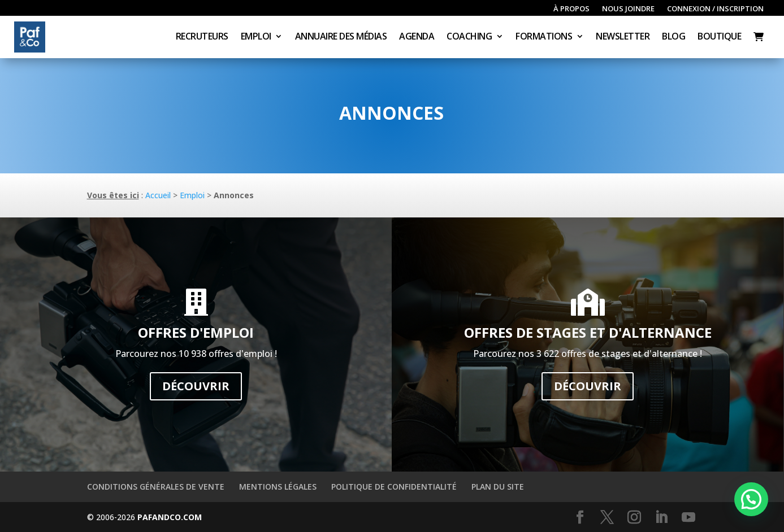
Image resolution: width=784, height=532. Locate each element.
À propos (571, 9)
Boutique (719, 37)
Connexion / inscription (715, 9)
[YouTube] (688, 518)
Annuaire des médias (341, 37)
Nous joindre (628, 9)
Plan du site (498, 487)
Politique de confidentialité (394, 487)
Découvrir (196, 386)
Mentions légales (278, 487)
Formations (544, 37)
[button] (751, 499)
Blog (673, 37)
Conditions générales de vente (156, 487)
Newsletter (623, 37)
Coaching (469, 37)
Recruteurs (202, 37)
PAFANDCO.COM (170, 517)
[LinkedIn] (661, 518)
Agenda (417, 37)
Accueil (158, 195)
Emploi (256, 37)
